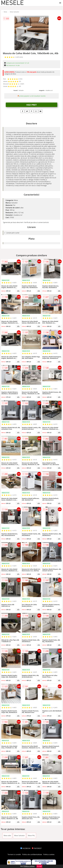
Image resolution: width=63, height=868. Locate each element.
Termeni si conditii (14, 854)
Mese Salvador (14, 12)
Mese (5, 12)
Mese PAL (31, 836)
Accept (39, 866)
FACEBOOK (25, 848)
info (18, 291)
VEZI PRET (31, 105)
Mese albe (7, 836)
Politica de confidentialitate (32, 854)
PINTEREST (37, 848)
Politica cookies (49, 854)
